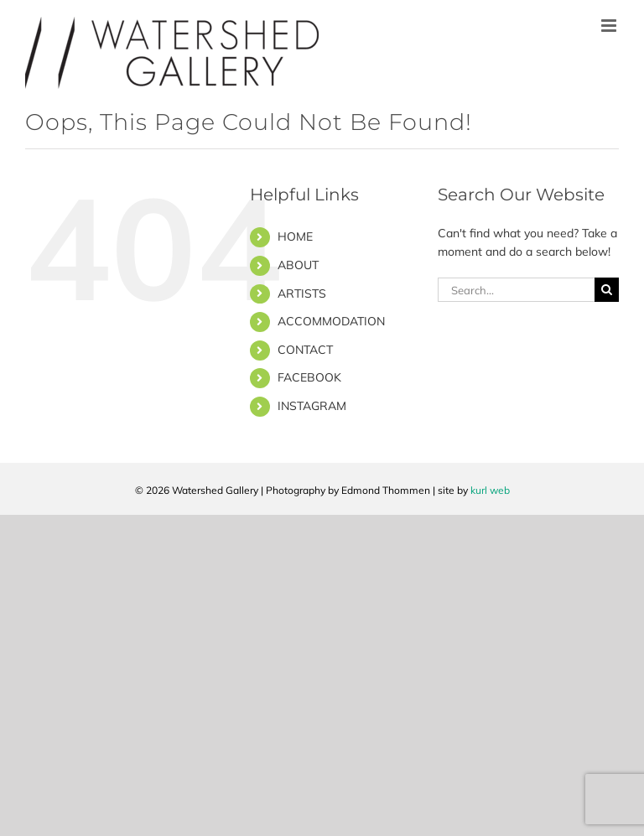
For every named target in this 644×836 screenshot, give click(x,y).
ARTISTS (302, 293)
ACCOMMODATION (331, 321)
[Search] (607, 290)
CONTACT (305, 350)
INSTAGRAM (312, 406)
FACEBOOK (309, 377)
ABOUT (298, 265)
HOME (295, 236)
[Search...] (516, 290)
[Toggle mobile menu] (610, 26)
